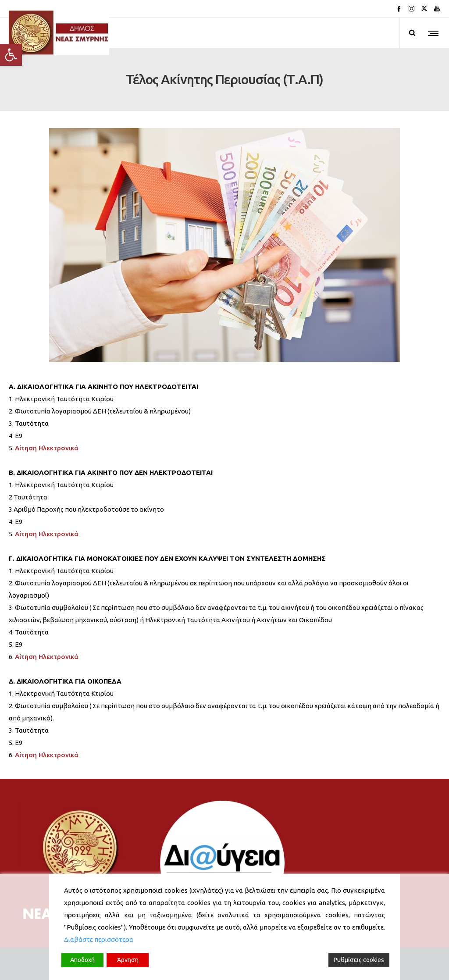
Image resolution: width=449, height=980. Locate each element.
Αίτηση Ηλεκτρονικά (46, 448)
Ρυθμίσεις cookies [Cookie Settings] (359, 960)
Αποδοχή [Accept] (82, 960)
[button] (11, 55)
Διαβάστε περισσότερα (99, 939)
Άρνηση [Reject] (128, 960)
